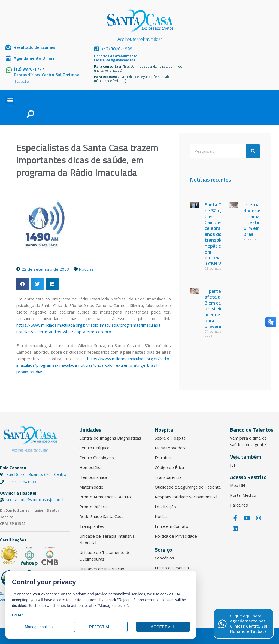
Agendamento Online (34, 58)
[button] (10, 100)
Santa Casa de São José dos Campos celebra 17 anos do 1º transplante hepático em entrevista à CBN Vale (217, 234)
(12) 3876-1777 (29, 69)
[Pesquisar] (253, 151)
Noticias (86, 269)
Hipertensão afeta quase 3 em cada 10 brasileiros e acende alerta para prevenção (219, 309)
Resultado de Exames (34, 47)
